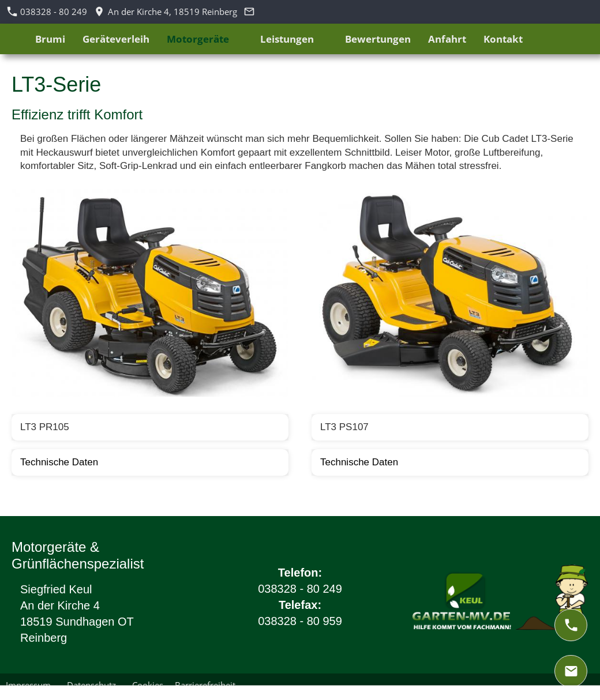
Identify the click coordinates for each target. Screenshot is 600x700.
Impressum (31, 685)
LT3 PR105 (45, 427)
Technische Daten (59, 462)
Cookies (148, 685)
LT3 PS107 (344, 427)
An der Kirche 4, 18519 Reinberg (166, 12)
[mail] (571, 671)
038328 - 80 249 (47, 12)
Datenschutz (94, 685)
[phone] (571, 625)
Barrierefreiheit (205, 685)
